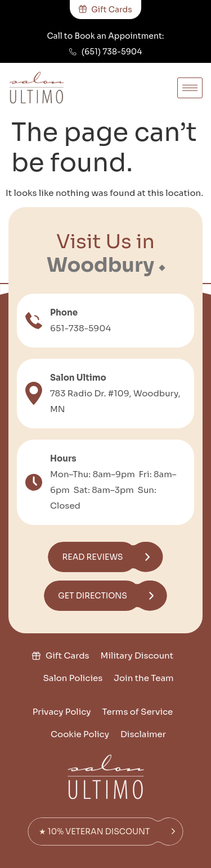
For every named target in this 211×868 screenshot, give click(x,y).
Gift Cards (68, 655)
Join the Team (143, 678)
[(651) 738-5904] (73, 52)
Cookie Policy (80, 734)
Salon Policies (73, 678)
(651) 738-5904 (112, 52)
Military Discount (137, 655)
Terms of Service (138, 712)
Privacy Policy (62, 712)
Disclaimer (143, 734)
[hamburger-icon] (190, 88)
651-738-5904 (80, 328)
